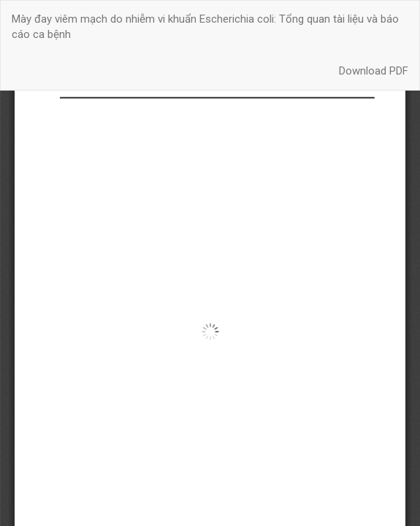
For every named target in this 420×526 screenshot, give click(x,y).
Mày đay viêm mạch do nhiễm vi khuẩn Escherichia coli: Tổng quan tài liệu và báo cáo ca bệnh (205, 27)
